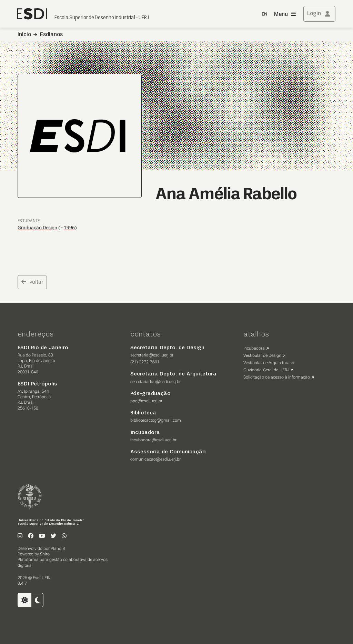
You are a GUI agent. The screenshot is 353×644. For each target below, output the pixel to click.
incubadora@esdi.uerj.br (153, 440)
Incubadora (254, 348)
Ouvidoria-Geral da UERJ (266, 370)
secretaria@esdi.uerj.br (152, 355)
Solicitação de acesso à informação (277, 377)
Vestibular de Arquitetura (266, 363)
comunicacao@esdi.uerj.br (155, 459)
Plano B (58, 549)
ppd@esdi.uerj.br (146, 401)
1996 (69, 228)
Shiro (45, 554)
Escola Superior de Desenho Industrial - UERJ (102, 18)
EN (264, 14)
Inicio (24, 35)
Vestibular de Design (262, 355)
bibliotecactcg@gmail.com (156, 420)
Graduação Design (37, 228)
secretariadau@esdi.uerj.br (155, 382)
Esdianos (51, 35)
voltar (32, 282)
